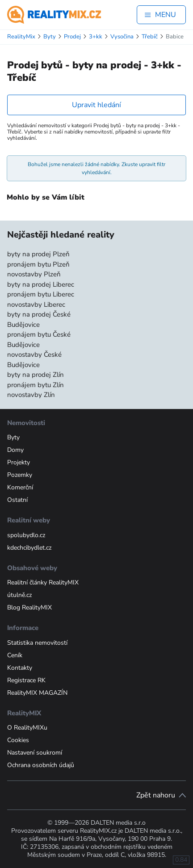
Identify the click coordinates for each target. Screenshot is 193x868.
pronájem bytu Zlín (36, 385)
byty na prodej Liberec (41, 284)
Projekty (19, 462)
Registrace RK (26, 680)
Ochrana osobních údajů (41, 765)
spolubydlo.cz (26, 535)
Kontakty (20, 668)
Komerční (20, 487)
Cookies (18, 740)
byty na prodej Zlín (36, 375)
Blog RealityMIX (29, 607)
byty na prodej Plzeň (38, 254)
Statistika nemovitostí (37, 643)
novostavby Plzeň (34, 274)
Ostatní (17, 500)
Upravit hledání (96, 105)
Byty (13, 437)
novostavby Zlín (31, 395)
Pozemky (20, 475)
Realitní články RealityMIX (43, 582)
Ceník (15, 655)
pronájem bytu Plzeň (38, 264)
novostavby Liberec (36, 305)
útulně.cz (19, 595)
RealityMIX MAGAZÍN (37, 693)
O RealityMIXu (27, 728)
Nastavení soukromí (35, 753)
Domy (15, 450)
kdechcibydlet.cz (29, 548)
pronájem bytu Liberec (41, 294)
